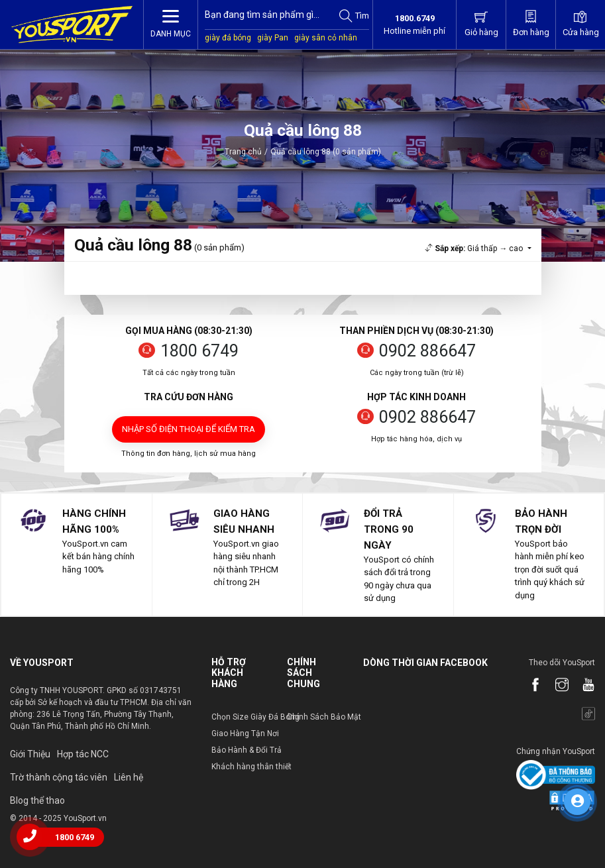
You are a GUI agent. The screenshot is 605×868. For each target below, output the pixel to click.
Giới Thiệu (30, 754)
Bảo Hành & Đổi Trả (247, 750)
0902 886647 (427, 351)
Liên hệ (129, 777)
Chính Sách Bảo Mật (324, 717)
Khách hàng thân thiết (251, 767)
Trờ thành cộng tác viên (59, 777)
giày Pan (273, 38)
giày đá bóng (228, 38)
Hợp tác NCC (83, 754)
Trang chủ (243, 152)
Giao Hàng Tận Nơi (245, 733)
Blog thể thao (37, 800)
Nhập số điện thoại (189, 429)
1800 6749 (199, 351)
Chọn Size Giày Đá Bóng (255, 717)
